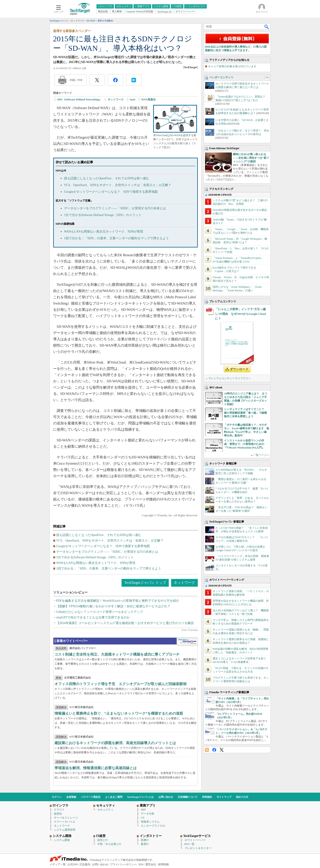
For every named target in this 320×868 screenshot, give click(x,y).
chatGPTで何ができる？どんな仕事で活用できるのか (93, 617)
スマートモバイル (65, 822)
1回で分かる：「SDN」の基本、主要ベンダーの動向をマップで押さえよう (116, 238)
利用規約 (207, 797)
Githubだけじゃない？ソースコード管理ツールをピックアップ (100, 612)
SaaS (133, 100)
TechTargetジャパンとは (140, 797)
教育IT (145, 844)
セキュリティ (105, 810)
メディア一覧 (58, 864)
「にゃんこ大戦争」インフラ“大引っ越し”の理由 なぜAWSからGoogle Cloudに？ (241, 314)
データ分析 (148, 814)
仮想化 (58, 814)
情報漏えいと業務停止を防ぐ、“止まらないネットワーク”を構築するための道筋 (119, 713)
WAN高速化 (148, 100)
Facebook (214, 750)
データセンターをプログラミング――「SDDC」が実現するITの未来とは (115, 208)
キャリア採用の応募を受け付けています (232, 66)
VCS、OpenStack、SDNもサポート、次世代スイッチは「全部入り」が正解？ (118, 185)
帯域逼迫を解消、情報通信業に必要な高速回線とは (96, 768)
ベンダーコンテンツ (221, 77)
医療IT (145, 840)
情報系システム (150, 822)
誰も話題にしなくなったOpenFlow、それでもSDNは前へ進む (107, 178)
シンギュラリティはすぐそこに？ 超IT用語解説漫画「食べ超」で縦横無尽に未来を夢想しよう (246, 413)
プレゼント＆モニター (198, 848)
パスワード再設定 (91, 797)
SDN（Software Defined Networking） (79, 100)
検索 (267, 27)
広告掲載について (188, 797)
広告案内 (85, 864)
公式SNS (73, 864)
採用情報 (163, 864)
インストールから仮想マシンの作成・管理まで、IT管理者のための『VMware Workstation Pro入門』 (244, 444)
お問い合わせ (166, 797)
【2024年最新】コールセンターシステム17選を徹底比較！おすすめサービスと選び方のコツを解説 (125, 623)
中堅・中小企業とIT (109, 844)
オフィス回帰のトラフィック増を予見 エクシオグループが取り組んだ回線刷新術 (121, 684)
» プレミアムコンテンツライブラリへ (229, 378)
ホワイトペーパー (195, 840)
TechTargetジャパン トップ (145, 583)
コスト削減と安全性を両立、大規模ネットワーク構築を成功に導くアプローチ (117, 654)
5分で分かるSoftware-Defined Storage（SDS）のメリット (103, 215)
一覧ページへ (261, 455)
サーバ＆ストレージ (66, 818)
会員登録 (71, 797)
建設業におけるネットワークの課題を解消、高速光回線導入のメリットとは (115, 743)
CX (143, 818)
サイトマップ (224, 797)
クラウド (59, 810)
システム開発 (62, 840)
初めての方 (242, 797)
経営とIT (103, 840)
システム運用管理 (65, 830)
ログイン (57, 797)
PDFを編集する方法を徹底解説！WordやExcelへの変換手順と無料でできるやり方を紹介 (118, 601)
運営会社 (151, 864)
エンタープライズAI (153, 826)
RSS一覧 (189, 844)
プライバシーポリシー (123, 864)
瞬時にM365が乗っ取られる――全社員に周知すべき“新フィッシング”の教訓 (251, 158)
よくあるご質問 (114, 797)
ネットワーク (116, 100)
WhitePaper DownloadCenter (187, 642)
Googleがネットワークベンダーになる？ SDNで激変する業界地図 (111, 192)
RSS (207, 750)
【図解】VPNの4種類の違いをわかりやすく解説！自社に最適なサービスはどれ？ (113, 606)
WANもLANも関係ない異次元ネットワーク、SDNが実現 (104, 232)
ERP (143, 810)
